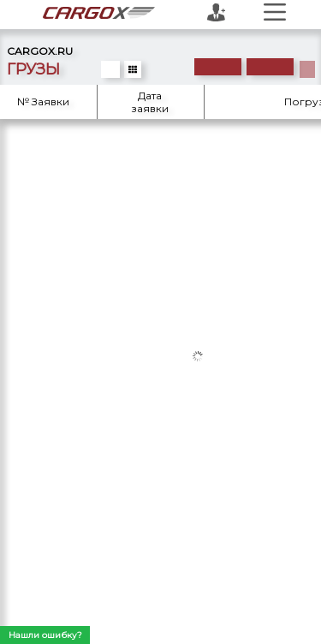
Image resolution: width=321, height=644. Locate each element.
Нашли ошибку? (45, 635)
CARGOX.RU (40, 51)
